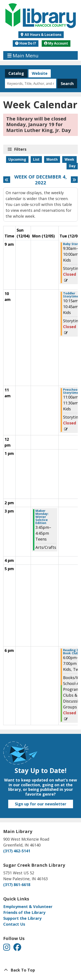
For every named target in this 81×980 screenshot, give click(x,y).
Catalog (14, 73)
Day (72, 166)
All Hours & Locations (43, 35)
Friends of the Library (24, 912)
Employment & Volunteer (28, 907)
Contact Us (14, 924)
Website (38, 73)
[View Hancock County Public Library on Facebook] (17, 949)
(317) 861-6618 (17, 885)
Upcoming (17, 159)
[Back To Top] (40, 970)
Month (52, 159)
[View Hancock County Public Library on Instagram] (7, 949)
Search (67, 83)
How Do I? (26, 43)
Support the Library (22, 918)
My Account (56, 43)
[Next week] (74, 180)
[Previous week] (7, 180)
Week (69, 159)
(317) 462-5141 (17, 851)
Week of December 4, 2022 (40, 179)
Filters (21, 149)
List (36, 159)
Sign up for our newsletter (41, 804)
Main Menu (23, 55)
